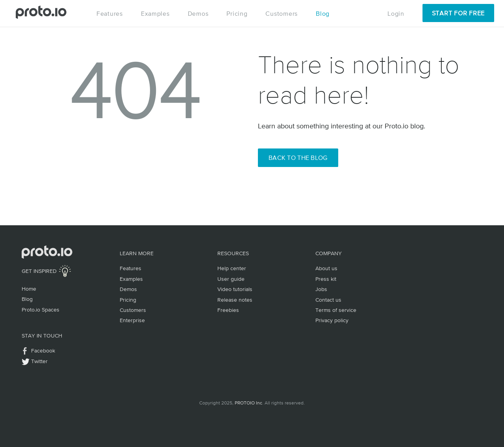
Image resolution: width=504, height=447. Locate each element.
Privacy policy (332, 320)
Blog (323, 13)
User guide (231, 279)
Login (396, 13)
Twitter (39, 361)
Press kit (326, 279)
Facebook (43, 351)
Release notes (235, 300)
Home (29, 289)
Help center (232, 268)
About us (326, 268)
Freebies (228, 310)
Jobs (321, 289)
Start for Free (458, 13)
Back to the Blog (298, 158)
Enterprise (132, 320)
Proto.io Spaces (41, 310)
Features (110, 13)
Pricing (237, 13)
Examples (155, 13)
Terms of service (336, 310)
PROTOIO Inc (248, 403)
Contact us (328, 300)
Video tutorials (235, 289)
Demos (198, 13)
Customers (282, 13)
